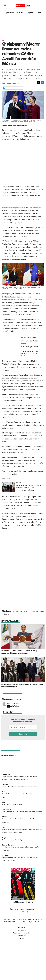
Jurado (13, 861)
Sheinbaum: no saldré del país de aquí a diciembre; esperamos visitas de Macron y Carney (19, 652)
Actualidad (5, 840)
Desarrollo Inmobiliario (17, 819)
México (5, 41)
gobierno (10, 12)
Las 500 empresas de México (23, 902)
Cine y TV (24, 812)
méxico (20, 12)
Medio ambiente (7, 829)
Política (5, 785)
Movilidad (26, 829)
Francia (6, 614)
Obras (11, 780)
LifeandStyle (24, 780)
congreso (30, 12)
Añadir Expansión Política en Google (14, 88)
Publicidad (22, 927)
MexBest (5, 855)
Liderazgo (12, 840)
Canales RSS (22, 936)
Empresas (5, 776)
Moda (23, 794)
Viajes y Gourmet (35, 794)
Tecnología (5, 780)
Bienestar (36, 858)
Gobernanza (19, 829)
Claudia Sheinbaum (37, 611)
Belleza (27, 794)
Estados (25, 787)
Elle (3, 802)
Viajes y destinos (20, 858)
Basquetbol (25, 847)
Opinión (30, 787)
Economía (26, 776)
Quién (4, 792)
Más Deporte (32, 847)
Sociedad (35, 787)
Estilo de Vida (6, 861)
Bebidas (12, 858)
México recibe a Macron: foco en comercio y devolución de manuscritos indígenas (29, 488)
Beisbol (8, 847)
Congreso (15, 787)
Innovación (5, 833)
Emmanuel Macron (21, 611)
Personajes (29, 858)
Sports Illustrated (9, 845)
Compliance (22, 930)
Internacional (33, 776)
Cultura (4, 797)
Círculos (18, 794)
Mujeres (18, 780)
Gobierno (5, 787)
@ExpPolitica (22, 126)
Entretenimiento (10, 812)
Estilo (4, 812)
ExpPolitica (19, 912)
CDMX (40, 12)
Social (14, 829)
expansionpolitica (23, 912)
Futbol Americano (16, 847)
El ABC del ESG (13, 833)
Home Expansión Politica (16, 776)
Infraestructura (28, 819)
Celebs (13, 805)
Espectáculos (6, 794)
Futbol (4, 847)
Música (29, 812)
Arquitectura (37, 819)
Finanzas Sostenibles (36, 829)
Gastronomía (6, 858)
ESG (14, 780)
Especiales (23, 840)
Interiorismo (6, 822)
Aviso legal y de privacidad (22, 933)
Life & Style (6, 810)
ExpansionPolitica (27, 912)
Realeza (13, 794)
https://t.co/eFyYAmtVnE (29, 347)
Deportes (18, 812)
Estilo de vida (19, 805)
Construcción (6, 819)
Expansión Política (13, 703)
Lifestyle (39, 847)
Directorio (22, 938)
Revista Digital (6, 850)
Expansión (6, 774)
